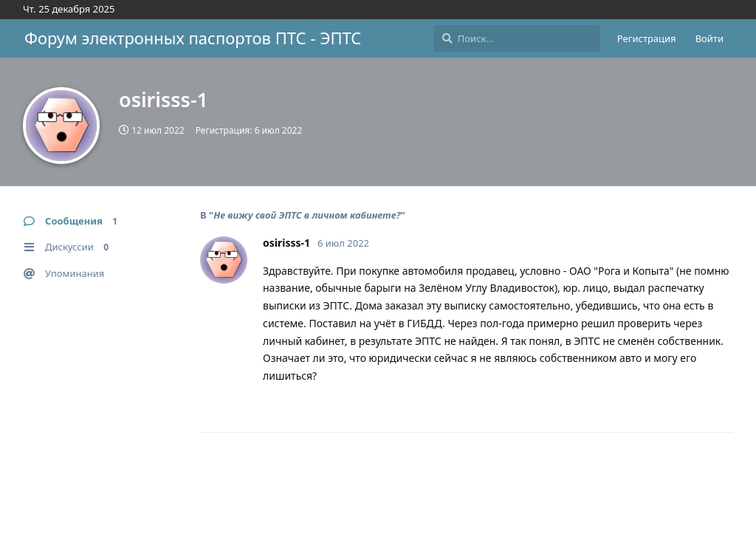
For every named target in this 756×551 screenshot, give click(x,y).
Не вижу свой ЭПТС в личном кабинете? (307, 215)
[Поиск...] (517, 38)
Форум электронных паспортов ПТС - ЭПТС (193, 38)
